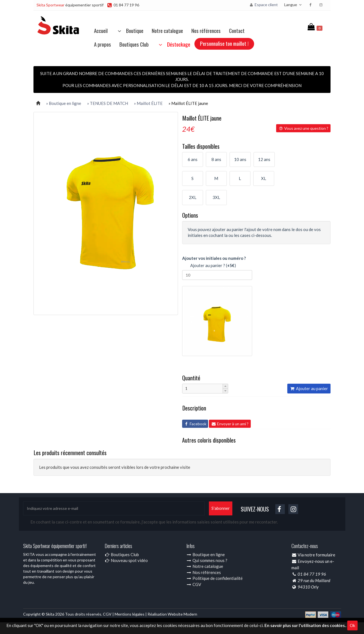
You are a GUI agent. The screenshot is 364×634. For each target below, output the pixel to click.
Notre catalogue (167, 30)
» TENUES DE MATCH (108, 103)
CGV (194, 584)
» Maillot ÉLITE (148, 103)
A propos (103, 44)
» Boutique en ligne (64, 103)
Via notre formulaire (316, 555)
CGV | (109, 614)
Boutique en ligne (206, 554)
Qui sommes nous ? (207, 560)
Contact (237, 30)
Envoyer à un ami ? (230, 424)
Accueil (101, 30)
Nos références (206, 30)
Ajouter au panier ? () (209, 266)
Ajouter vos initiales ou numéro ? (214, 258)
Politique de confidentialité (214, 578)
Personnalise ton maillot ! (224, 43)
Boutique (130, 30)
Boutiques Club (134, 44)
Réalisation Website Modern (172, 614)
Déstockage (174, 44)
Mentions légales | (131, 614)
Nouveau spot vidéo (126, 560)
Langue (294, 5)
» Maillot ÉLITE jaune (188, 103)
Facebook (195, 424)
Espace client (263, 5)
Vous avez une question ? (303, 128)
